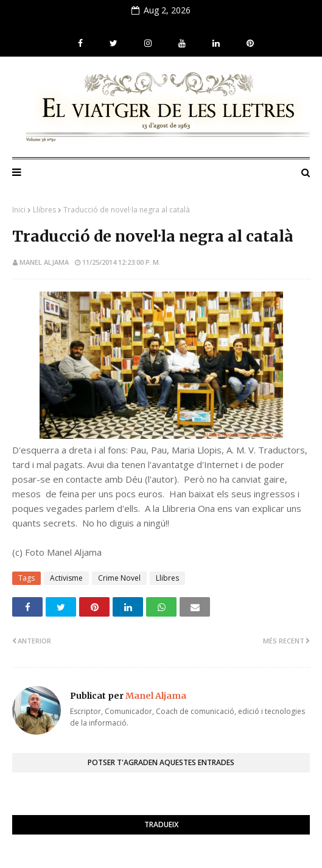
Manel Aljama (44, 262)
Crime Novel (119, 578)
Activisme (66, 578)
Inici (19, 210)
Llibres (44, 210)
